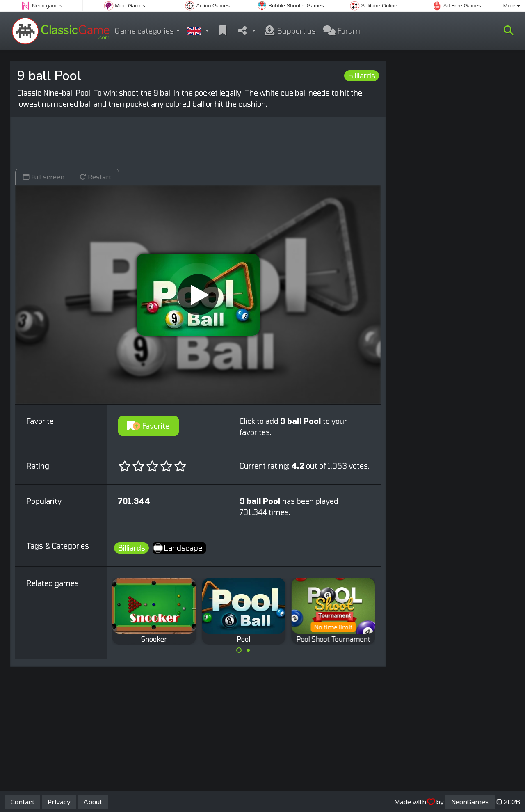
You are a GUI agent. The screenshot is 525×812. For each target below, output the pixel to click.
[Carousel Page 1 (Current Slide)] (239, 650)
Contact (23, 802)
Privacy (59, 802)
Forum (342, 31)
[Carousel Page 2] (248, 650)
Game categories (144, 31)
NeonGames (470, 802)
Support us (290, 31)
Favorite (148, 426)
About (93, 802)
